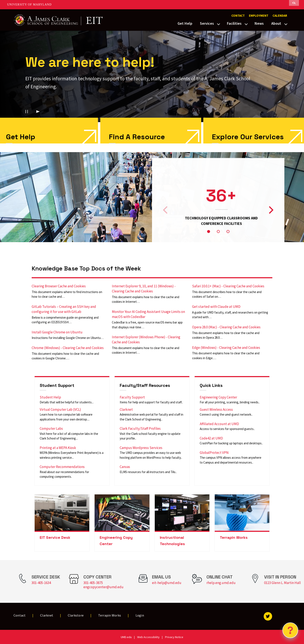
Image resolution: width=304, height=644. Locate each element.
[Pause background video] (27, 112)
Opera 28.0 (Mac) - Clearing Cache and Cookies (226, 327)
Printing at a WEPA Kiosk (58, 448)
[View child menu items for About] (286, 24)
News (259, 23)
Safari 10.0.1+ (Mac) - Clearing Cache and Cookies (228, 286)
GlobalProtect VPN (214, 453)
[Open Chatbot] (290, 630)
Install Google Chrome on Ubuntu (57, 332)
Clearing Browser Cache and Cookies (59, 286)
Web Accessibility (148, 637)
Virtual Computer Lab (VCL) (60, 409)
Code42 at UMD (211, 438)
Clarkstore (76, 615)
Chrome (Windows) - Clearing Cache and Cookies (68, 348)
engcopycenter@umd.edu (103, 587)
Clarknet (126, 409)
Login (140, 615)
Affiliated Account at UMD (219, 424)
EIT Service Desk (55, 537)
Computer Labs (51, 428)
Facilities (234, 23)
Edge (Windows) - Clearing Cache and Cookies (226, 348)
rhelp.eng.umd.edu (221, 583)
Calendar (280, 16)
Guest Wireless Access (216, 409)
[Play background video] (38, 112)
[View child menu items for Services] (218, 24)
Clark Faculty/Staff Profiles (140, 428)
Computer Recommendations (62, 467)
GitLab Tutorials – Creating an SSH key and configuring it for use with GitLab (64, 309)
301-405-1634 (41, 583)
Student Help (50, 397)
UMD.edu (126, 637)
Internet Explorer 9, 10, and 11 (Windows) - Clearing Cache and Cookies (144, 289)
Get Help (185, 23)
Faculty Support (132, 397)
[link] (151, 131)
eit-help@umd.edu (167, 583)
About (276, 23)
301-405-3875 (93, 583)
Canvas (125, 467)
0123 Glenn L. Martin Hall (282, 583)
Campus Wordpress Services (141, 448)
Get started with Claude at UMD (216, 307)
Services (207, 23)
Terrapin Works (234, 537)
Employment (259, 16)
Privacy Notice (174, 637)
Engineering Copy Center (218, 397)
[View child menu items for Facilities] (246, 24)
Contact (238, 16)
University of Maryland (29, 5)
